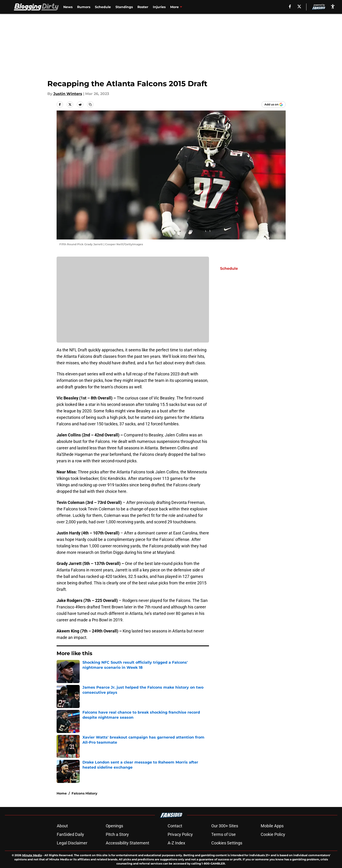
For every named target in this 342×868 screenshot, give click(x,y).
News (68, 7)
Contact (175, 826)
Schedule (103, 7)
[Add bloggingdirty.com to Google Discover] (274, 104)
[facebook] (290, 6)
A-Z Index (176, 843)
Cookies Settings (227, 843)
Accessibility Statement (127, 843)
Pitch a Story (117, 834)
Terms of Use (224, 834)
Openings (114, 826)
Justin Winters (68, 94)
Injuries (159, 7)
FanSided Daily (70, 834)
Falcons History (84, 793)
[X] (299, 6)
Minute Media (32, 855)
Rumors (84, 7)
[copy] (90, 104)
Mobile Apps (272, 826)
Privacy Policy (180, 834)
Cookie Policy (273, 834)
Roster (143, 7)
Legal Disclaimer (72, 843)
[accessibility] (333, 6)
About (62, 826)
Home (62, 793)
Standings (124, 7)
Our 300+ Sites (225, 826)
